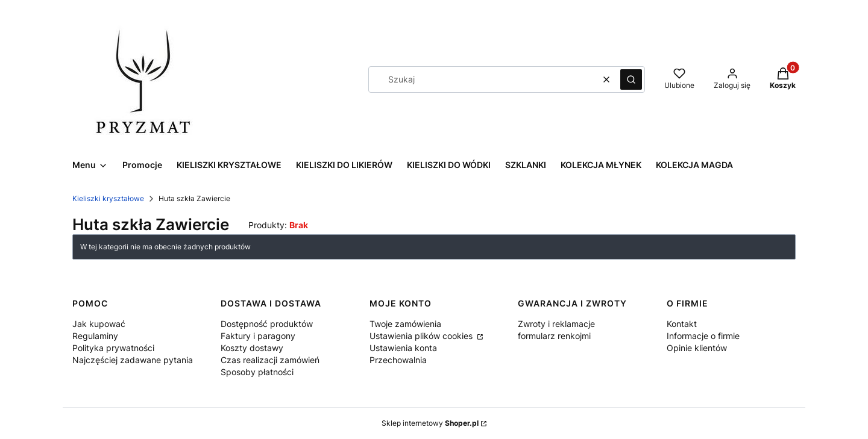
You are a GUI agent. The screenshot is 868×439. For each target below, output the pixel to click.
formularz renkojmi (554, 336)
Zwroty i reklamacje (556, 324)
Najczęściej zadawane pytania (133, 360)
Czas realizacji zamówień (270, 360)
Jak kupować (99, 324)
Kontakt (682, 324)
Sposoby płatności (257, 372)
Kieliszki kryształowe (108, 198)
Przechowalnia (398, 360)
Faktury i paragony (258, 336)
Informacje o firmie (703, 336)
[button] (631, 79)
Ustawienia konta (403, 348)
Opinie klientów (697, 348)
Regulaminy (95, 336)
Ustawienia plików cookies (422, 336)
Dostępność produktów (267, 324)
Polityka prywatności (113, 348)
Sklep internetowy (430, 423)
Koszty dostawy (252, 348)
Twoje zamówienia (405, 324)
